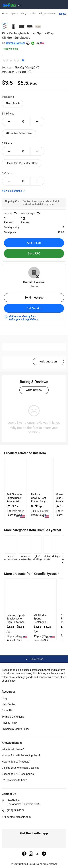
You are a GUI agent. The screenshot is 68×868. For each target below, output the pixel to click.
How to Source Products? (16, 762)
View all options (14, 191)
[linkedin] (44, 854)
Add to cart (34, 243)
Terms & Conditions (13, 717)
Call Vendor (34, 308)
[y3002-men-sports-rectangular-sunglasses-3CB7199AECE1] (17, 596)
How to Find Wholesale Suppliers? (21, 755)
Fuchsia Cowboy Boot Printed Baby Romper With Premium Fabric (40, 501)
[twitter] (37, 854)
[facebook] (24, 854)
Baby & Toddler (28, 14)
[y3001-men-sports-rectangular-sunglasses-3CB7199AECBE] (44, 596)
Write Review (34, 390)
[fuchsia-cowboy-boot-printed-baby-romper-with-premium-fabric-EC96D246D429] (40, 475)
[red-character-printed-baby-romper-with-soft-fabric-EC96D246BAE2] (16, 475)
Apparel (15, 14)
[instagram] (31, 854)
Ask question (48, 361)
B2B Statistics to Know (15, 780)
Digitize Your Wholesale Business (20, 768)
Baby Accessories (47, 14)
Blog (4, 698)
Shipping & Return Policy (16, 729)
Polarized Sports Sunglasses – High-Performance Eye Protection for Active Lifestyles (17, 622)
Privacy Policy (10, 723)
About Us (7, 711)
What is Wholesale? (13, 749)
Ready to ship (10, 49)
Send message (34, 298)
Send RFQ (34, 253)
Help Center (8, 704)
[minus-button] (9, 122)
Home (5, 14)
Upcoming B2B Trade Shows (18, 774)
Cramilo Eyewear (16, 43)
